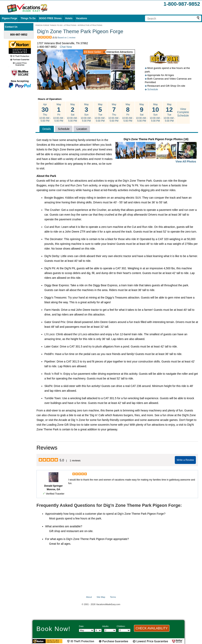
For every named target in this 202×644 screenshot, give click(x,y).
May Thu (114, 113)
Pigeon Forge (10, 18)
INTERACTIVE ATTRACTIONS (90, 25)
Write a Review (185, 460)
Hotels (69, 18)
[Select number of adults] (110, 630)
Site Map (101, 597)
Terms (113, 597)
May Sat (73, 113)
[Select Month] (86, 630)
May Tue (100, 113)
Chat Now (66, 47)
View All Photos (186, 161)
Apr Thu (45, 113)
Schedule (153, 89)
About (89, 597)
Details (47, 129)
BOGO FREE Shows (50, 18)
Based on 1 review (67, 38)
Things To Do (28, 18)
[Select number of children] (124, 630)
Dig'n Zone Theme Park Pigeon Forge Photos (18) (156, 151)
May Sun (86, 113)
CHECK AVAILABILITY (152, 628)
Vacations (81, 18)
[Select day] (98, 630)
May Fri (59, 113)
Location (82, 129)
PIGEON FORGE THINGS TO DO (49, 25)
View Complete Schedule (183, 112)
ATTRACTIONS (70, 25)
